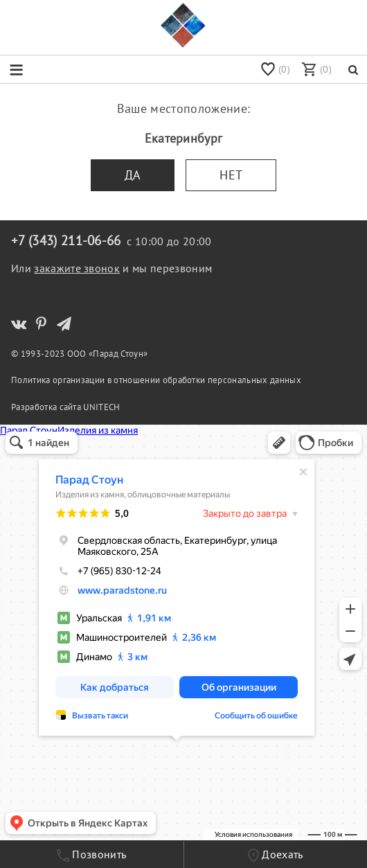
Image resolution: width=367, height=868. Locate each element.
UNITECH (101, 407)
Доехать (276, 855)
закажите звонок (77, 268)
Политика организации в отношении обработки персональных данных (156, 380)
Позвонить (91, 854)
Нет (231, 175)
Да (133, 175)
